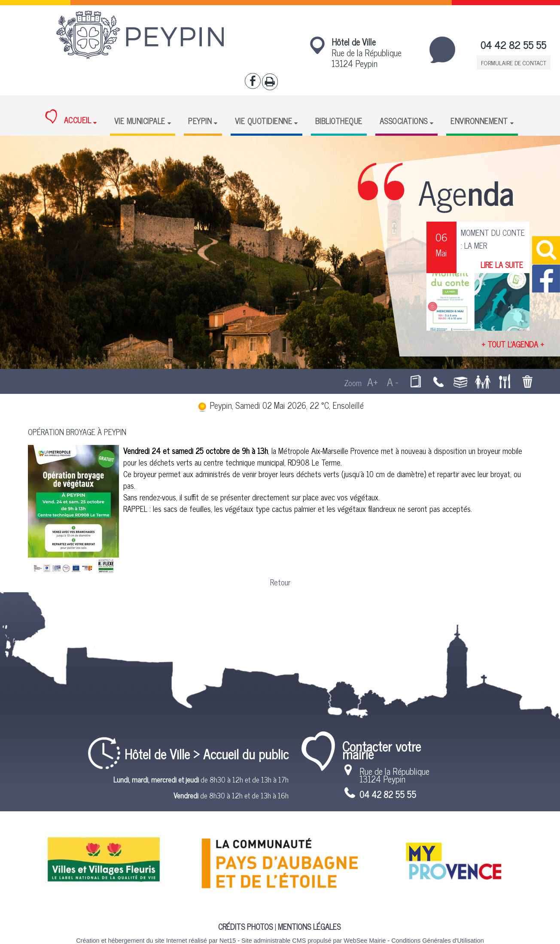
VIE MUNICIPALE (140, 121)
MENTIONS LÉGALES (309, 926)
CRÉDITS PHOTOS (245, 926)
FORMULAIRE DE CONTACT (514, 62)
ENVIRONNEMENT (479, 121)
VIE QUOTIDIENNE (264, 121)
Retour (280, 582)
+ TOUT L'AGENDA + (513, 344)
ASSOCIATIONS (404, 121)
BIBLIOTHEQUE (339, 121)
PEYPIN (200, 121)
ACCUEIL (68, 118)
